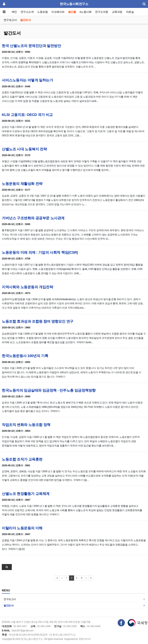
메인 (14, 12)
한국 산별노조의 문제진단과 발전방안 (31, 46)
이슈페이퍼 (58, 12)
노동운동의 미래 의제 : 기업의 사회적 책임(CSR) (40, 252)
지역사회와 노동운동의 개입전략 (27, 287)
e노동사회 (86, 12)
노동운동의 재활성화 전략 (22, 184)
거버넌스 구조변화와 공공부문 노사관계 (33, 218)
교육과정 (117, 12)
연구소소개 (27, 12)
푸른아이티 (85, 639)
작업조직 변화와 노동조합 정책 (26, 425)
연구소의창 (102, 12)
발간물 (72, 12)
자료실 (130, 12)
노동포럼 (43, 12)
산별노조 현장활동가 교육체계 (26, 494)
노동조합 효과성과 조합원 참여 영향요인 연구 (38, 321)
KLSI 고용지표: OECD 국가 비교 (27, 115)
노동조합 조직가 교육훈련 (22, 459)
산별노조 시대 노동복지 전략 (24, 149)
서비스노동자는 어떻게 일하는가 (27, 80)
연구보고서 (10, 20)
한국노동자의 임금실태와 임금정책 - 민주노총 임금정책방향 (49, 390)
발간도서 (26, 20)
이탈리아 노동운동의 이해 (22, 528)
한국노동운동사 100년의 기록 (25, 356)
